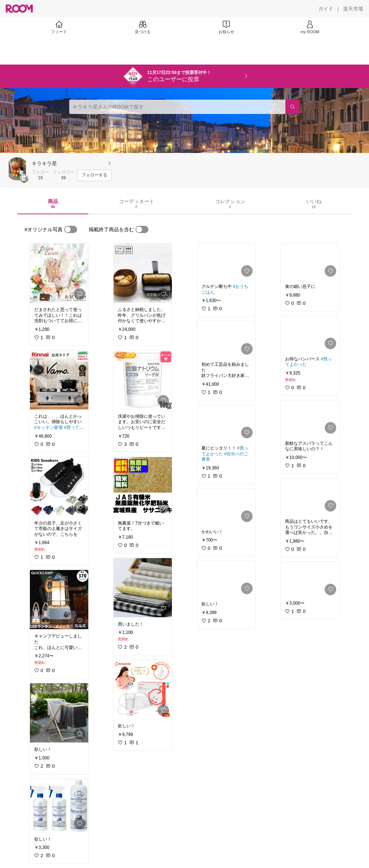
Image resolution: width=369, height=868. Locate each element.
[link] (59, 273)
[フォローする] (94, 175)
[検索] (293, 107)
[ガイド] (326, 9)
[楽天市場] (353, 9)
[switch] (71, 229)
